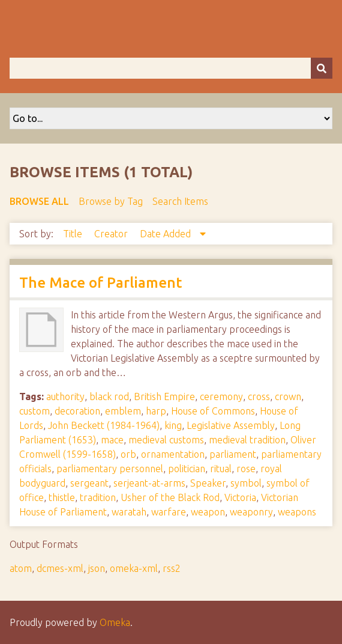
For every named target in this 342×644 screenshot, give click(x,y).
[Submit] (322, 68)
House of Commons (213, 411)
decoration (77, 411)
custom (34, 411)
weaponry (251, 512)
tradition (98, 497)
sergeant (89, 483)
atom (21, 568)
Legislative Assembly (231, 425)
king (173, 425)
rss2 (172, 568)
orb (128, 454)
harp (156, 411)
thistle (62, 497)
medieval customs (166, 440)
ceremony (221, 396)
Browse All (39, 201)
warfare (169, 512)
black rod (109, 396)
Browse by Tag (111, 201)
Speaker (208, 483)
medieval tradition (247, 440)
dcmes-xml (60, 568)
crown (288, 396)
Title (74, 234)
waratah (129, 512)
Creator (112, 234)
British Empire (164, 396)
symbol (246, 483)
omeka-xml (134, 568)
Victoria (240, 497)
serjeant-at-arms (149, 483)
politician (187, 469)
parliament (233, 454)
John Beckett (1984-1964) (104, 425)
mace (112, 440)
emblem (123, 411)
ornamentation (173, 454)
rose (246, 469)
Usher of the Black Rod (170, 497)
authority (65, 396)
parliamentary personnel (110, 469)
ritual (221, 469)
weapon (208, 512)
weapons (297, 512)
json (97, 568)
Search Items (180, 201)
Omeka (115, 622)
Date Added (166, 234)
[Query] (171, 68)
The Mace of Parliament (100, 283)
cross (259, 396)
